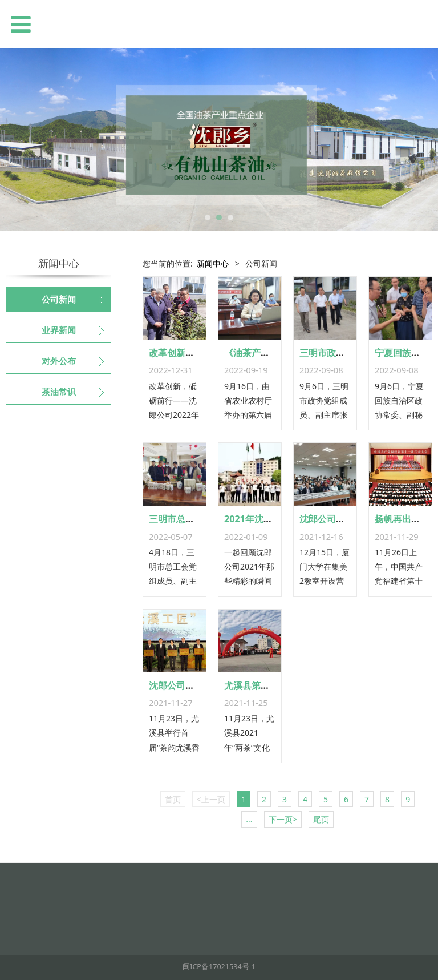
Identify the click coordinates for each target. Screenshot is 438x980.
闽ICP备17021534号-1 (219, 967)
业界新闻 (59, 330)
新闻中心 (213, 263)
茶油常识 (59, 392)
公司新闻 (59, 300)
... (249, 819)
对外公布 (59, 361)
